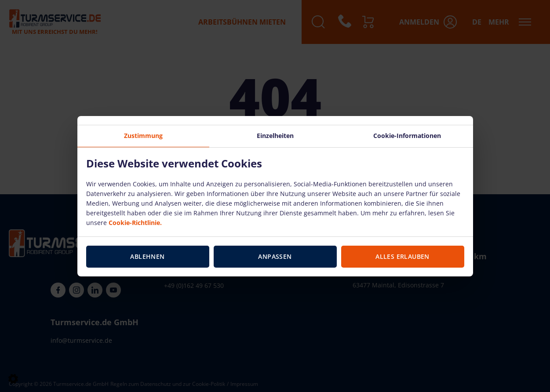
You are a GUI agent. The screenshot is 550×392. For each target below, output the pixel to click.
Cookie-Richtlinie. (135, 223)
